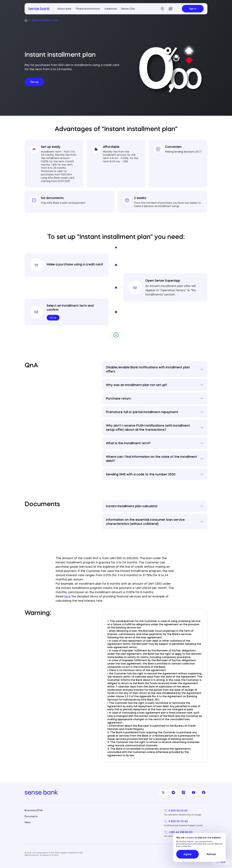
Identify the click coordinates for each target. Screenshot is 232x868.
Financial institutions (88, 9)
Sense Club (128, 9)
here (67, 596)
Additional (111, 9)
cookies (190, 838)
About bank (64, 9)
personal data (196, 844)
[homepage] (39, 9)
